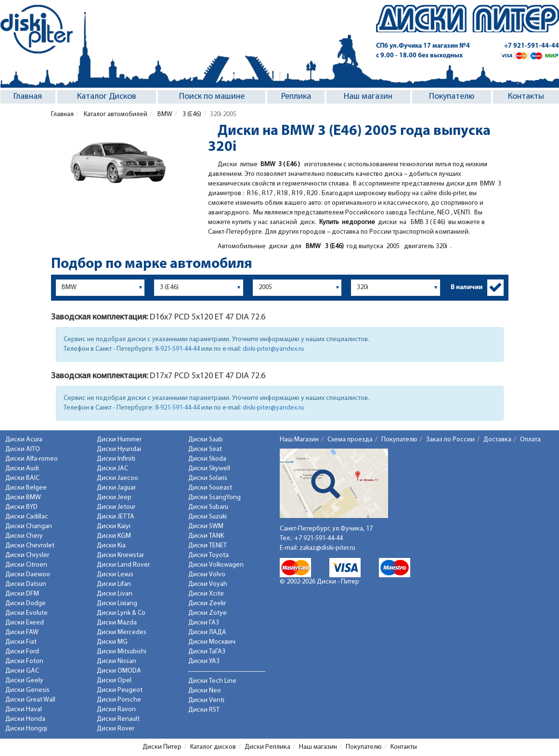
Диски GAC (22, 671)
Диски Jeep (114, 497)
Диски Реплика (267, 747)
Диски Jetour (116, 507)
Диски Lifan (114, 584)
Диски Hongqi (26, 729)
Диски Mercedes (122, 632)
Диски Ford (22, 652)
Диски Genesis (27, 690)
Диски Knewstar (120, 555)
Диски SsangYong (214, 497)
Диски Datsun (26, 584)
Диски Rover (116, 729)
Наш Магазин (299, 440)
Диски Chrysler (27, 555)
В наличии (467, 287)
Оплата (530, 440)
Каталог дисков (213, 747)
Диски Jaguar (116, 488)
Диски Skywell (209, 469)
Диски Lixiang (117, 603)
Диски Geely (24, 681)
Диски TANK (206, 536)
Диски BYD (21, 507)
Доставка (497, 440)
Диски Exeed (25, 623)
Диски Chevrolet (30, 546)
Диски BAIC (22, 478)
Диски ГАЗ (204, 623)
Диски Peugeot (120, 690)
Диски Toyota (208, 555)
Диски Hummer (119, 440)
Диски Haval (24, 710)
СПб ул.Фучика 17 (423, 46)
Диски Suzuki (208, 517)
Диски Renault (118, 719)
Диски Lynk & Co (121, 613)
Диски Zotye (208, 613)
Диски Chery (24, 536)
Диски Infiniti (116, 459)
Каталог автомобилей (115, 114)
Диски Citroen (26, 565)
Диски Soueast (210, 488)
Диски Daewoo (28, 575)
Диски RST (204, 710)
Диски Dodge (26, 603)
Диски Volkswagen (216, 565)
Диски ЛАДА (207, 632)
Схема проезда (350, 440)
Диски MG (112, 642)
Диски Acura (24, 440)
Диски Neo (205, 691)
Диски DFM (22, 594)
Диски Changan (29, 526)
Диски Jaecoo (117, 478)
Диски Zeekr (207, 603)
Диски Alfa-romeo (32, 459)
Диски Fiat (21, 642)
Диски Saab (206, 440)
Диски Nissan (117, 661)
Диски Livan (115, 594)
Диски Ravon (116, 710)
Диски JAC (112, 469)
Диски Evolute (26, 613)
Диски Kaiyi (114, 526)
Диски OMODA (119, 671)
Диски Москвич (212, 642)
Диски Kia (111, 546)
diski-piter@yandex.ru (273, 349)
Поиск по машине (212, 97)
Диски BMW (23, 497)
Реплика (296, 97)
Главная (28, 97)
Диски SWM (206, 526)
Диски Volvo (207, 575)
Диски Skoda (207, 459)
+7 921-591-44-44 (532, 46)
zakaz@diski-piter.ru (327, 548)
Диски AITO (23, 449)
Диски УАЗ (204, 661)
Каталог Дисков (107, 97)
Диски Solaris (208, 478)
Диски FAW (22, 632)
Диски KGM (114, 536)
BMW (164, 114)
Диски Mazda (117, 623)
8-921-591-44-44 (177, 349)
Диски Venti (206, 700)
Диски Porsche (119, 700)
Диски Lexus (115, 575)
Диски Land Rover (123, 565)
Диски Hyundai (119, 449)
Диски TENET (208, 546)
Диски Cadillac (27, 517)
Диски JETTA (116, 517)
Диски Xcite (206, 594)
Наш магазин (368, 97)
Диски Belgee (26, 488)
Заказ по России (450, 440)
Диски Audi (22, 469)
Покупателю (452, 97)
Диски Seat (205, 449)
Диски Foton (24, 661)
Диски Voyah (208, 584)
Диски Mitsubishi (122, 652)
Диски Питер (162, 747)
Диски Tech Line (212, 681)
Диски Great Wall (30, 700)
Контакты (526, 97)
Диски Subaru (208, 507)
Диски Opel (114, 681)
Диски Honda (25, 719)
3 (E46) (191, 114)
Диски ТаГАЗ (207, 652)
